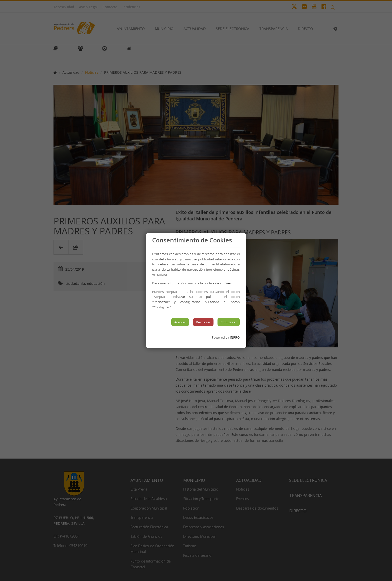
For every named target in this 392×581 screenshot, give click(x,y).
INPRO (235, 337)
